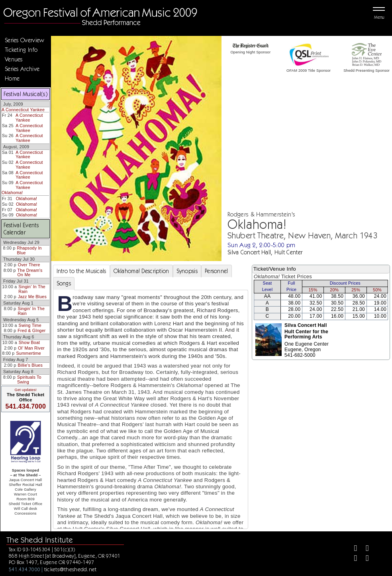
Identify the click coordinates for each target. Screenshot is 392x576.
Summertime (28, 353)
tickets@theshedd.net (71, 569)
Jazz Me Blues (32, 297)
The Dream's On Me (30, 273)
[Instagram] (352, 559)
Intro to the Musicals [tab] (81, 271)
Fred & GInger (31, 330)
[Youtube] (364, 559)
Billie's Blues (30, 365)
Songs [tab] (64, 283)
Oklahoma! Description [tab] (141, 271)
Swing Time (30, 325)
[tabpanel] (151, 421)
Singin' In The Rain (32, 289)
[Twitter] (364, 549)
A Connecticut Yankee (23, 110)
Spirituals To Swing (29, 379)
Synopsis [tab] (187, 271)
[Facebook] (352, 549)
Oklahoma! (12, 193)
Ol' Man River (31, 348)
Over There (29, 265)
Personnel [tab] (217, 271)
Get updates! (25, 390)
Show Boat (29, 342)
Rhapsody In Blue (29, 250)
